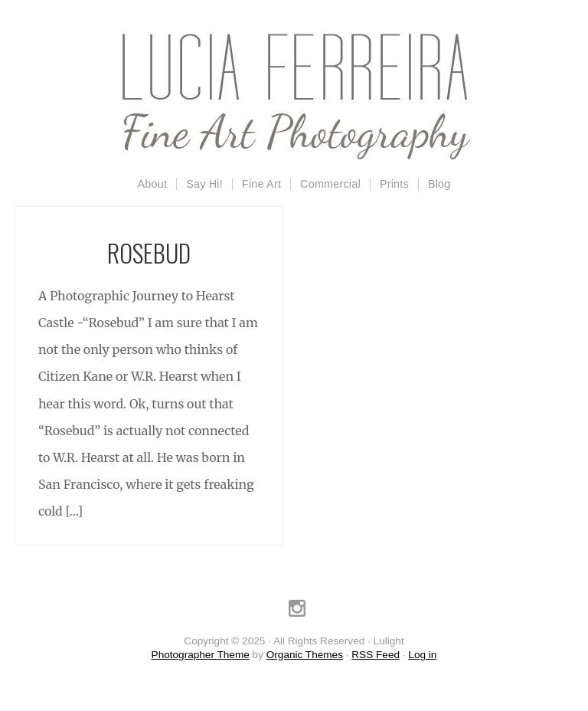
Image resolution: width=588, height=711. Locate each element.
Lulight (294, 96)
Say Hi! (204, 184)
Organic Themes (305, 655)
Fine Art (261, 184)
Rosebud (149, 252)
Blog (439, 184)
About (153, 184)
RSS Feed (376, 655)
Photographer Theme (201, 655)
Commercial (330, 184)
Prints (394, 184)
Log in (422, 655)
